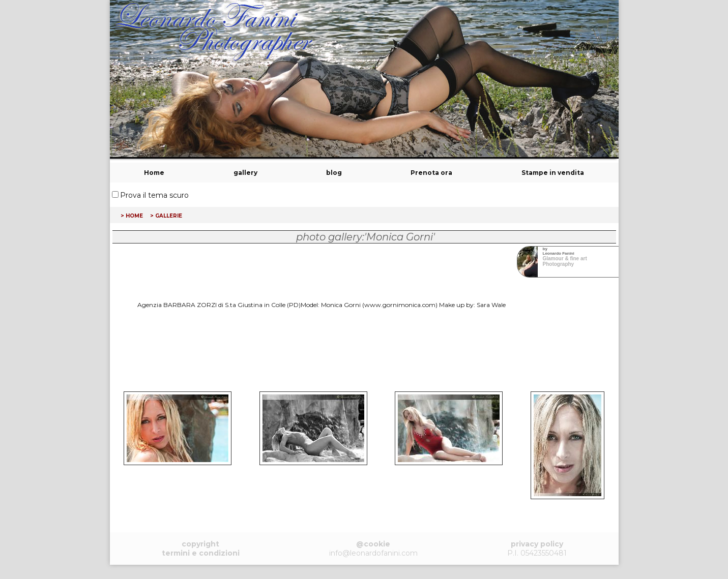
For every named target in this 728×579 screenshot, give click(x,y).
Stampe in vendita (553, 173)
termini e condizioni (201, 553)
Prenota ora (431, 173)
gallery (245, 173)
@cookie (373, 544)
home (134, 215)
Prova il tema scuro (154, 195)
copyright (200, 544)
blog (334, 173)
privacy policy (537, 544)
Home (154, 173)
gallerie (169, 215)
